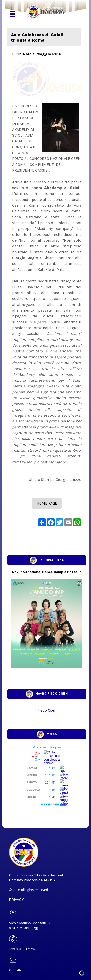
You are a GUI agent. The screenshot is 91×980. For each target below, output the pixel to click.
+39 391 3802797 (22, 949)
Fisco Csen (47, 710)
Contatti (15, 970)
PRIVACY (17, 900)
